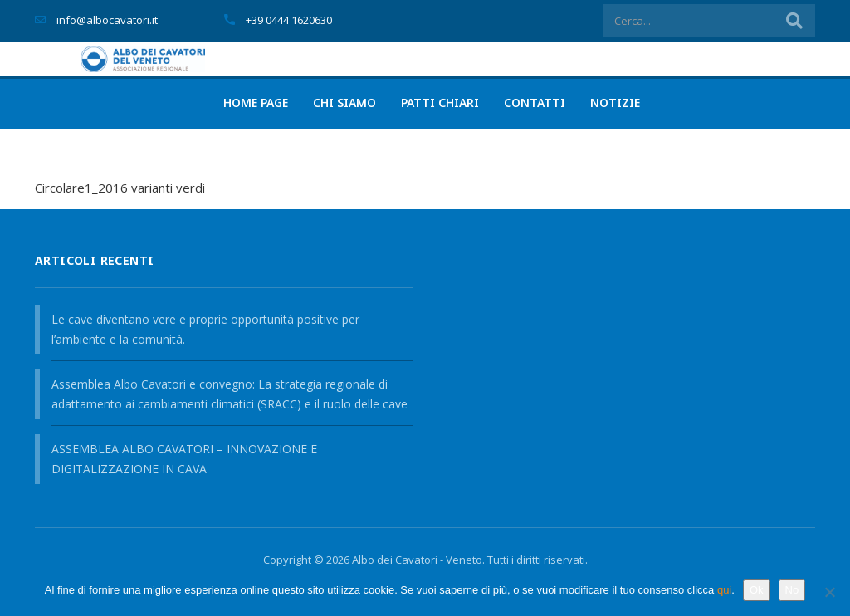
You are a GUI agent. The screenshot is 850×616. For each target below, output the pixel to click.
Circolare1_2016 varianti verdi (120, 188)
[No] (829, 592)
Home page (256, 103)
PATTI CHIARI (440, 103)
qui (724, 590)
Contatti (535, 103)
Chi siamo (344, 103)
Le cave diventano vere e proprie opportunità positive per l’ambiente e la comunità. (205, 329)
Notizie (615, 103)
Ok (757, 590)
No (792, 590)
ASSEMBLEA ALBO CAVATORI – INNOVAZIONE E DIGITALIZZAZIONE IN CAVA (184, 459)
